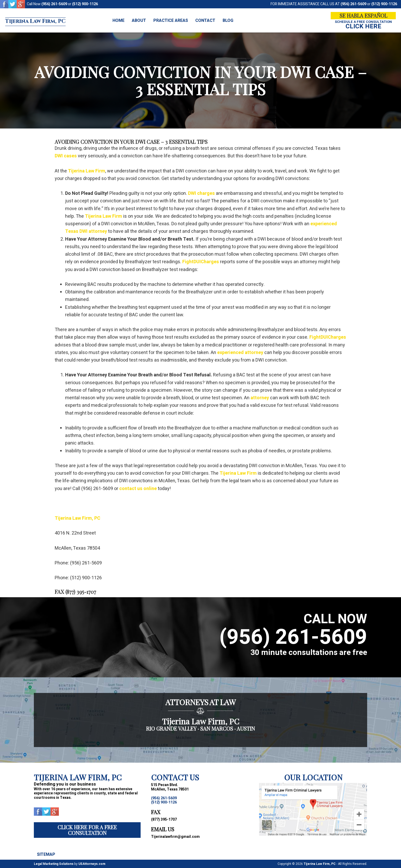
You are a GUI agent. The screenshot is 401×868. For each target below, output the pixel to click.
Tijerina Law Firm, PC (50, 21)
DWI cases (66, 156)
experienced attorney (240, 353)
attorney (260, 398)
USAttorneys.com (92, 864)
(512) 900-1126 (85, 4)
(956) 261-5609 (54, 4)
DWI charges (201, 193)
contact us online (138, 489)
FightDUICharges (201, 262)
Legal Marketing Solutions (54, 864)
